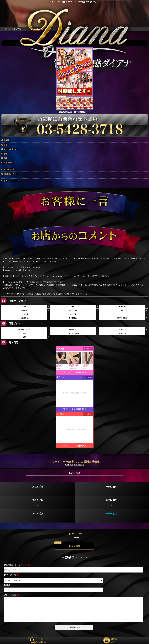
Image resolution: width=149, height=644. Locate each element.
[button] (91, 66)
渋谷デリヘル (67, 367)
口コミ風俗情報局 (79, 367)
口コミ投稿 (75, 540)
